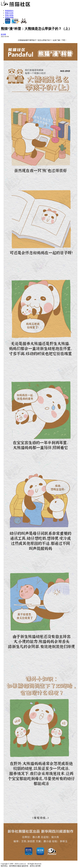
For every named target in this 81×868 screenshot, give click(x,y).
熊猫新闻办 (9, 11)
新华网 (3, 34)
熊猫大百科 (9, 13)
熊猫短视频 (9, 17)
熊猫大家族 (9, 15)
